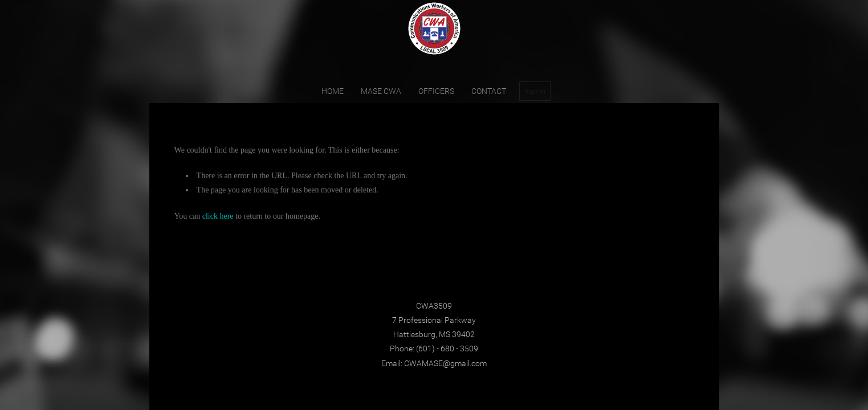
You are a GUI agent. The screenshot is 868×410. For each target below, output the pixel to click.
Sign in (535, 91)
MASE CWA (381, 91)
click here (218, 216)
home (333, 91)
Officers (436, 91)
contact (489, 91)
